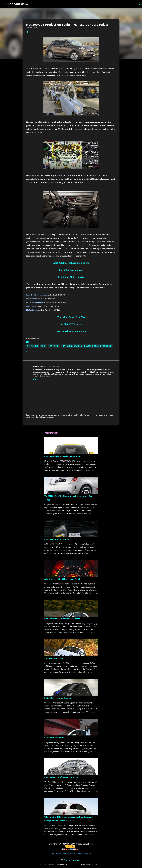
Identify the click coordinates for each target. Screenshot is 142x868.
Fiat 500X (54, 346)
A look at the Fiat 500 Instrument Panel (62, 579)
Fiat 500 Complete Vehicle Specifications (63, 456)
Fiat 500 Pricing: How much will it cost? (62, 619)
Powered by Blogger (71, 860)
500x (44, 346)
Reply (35, 380)
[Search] (31, 4)
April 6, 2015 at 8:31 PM (52, 366)
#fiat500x (33, 346)
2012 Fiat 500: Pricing (54, 658)
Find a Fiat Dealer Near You (71, 317)
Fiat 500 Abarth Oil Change (57, 539)
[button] (27, 32)
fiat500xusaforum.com (98, 346)
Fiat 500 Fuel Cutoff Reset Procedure (61, 777)
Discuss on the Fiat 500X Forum (71, 331)
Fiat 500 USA (17, 4)
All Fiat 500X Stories (71, 324)
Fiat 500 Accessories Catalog (58, 698)
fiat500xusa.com (72, 346)
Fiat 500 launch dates (54, 738)
